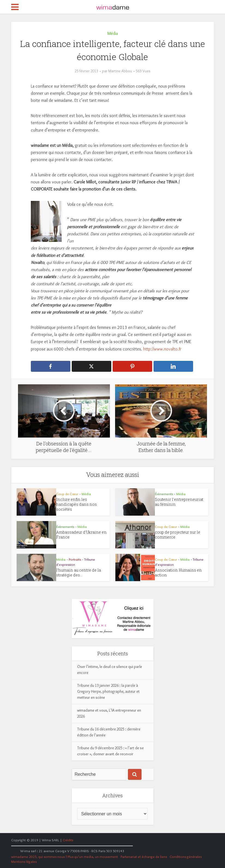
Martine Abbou (120, 71)
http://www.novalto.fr (162, 349)
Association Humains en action (178, 573)
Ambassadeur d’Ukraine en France (81, 535)
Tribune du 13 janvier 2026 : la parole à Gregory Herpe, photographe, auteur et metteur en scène (108, 691)
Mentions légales (24, 861)
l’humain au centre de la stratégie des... (79, 573)
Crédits (68, 840)
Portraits (75, 559)
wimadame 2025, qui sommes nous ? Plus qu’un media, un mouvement (64, 857)
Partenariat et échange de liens (144, 857)
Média (113, 33)
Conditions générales (186, 857)
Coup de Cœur (67, 494)
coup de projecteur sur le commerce (178, 535)
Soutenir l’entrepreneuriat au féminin (179, 502)
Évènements (164, 494)
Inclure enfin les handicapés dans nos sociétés (76, 504)
